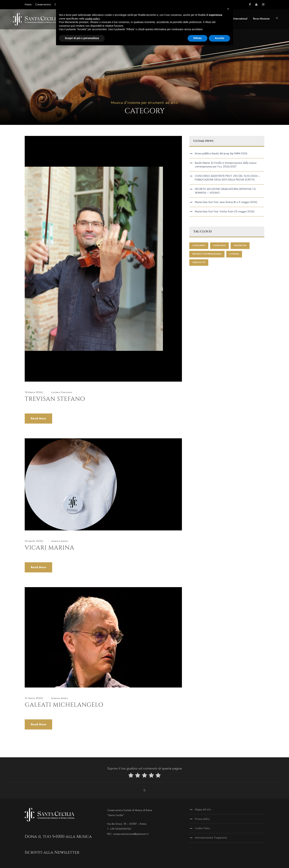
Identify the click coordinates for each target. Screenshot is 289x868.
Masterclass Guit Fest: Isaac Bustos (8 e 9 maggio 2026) (226, 202)
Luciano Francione (62, 392)
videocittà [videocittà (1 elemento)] (199, 262)
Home (28, 5)
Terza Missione (261, 19)
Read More (38, 418)
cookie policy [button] (92, 19)
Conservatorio (43, 5)
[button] (228, 9)
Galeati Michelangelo (64, 705)
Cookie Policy (202, 828)
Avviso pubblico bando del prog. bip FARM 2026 (221, 154)
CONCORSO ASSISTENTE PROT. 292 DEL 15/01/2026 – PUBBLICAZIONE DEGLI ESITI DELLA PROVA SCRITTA (228, 178)
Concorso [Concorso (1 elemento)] (199, 245)
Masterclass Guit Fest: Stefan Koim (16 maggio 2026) (225, 212)
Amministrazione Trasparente (211, 838)
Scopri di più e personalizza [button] (82, 38)
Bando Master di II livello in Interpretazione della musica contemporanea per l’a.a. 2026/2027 (226, 165)
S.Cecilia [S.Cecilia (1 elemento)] (234, 254)
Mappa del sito (203, 810)
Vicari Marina (49, 548)
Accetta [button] (219, 38)
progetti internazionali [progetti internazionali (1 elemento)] (207, 254)
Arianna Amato (60, 541)
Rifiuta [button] (198, 38)
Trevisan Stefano (55, 399)
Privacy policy (202, 819)
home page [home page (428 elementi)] (219, 245)
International (240, 19)
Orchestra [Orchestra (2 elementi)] (240, 245)
